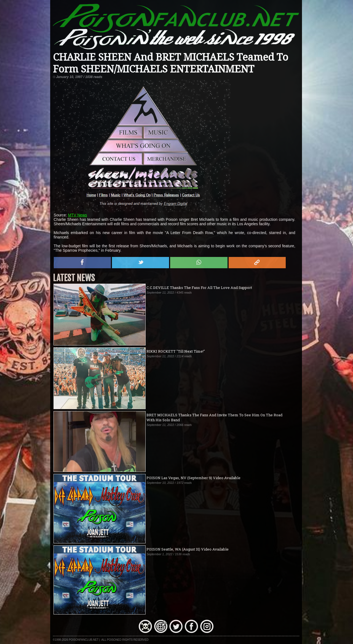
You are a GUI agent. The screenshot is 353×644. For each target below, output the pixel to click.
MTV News (77, 215)
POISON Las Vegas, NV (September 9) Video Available (193, 478)
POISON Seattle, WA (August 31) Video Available (188, 549)
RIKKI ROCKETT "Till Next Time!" (176, 351)
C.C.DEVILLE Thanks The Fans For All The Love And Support (199, 288)
